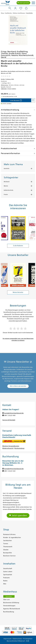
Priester (6, 195)
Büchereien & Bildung (11, 603)
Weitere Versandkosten (11, 446)
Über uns (6, 600)
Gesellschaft (8, 569)
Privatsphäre (28, 639)
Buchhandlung (9, 612)
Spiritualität (8, 575)
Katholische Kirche (9, 190)
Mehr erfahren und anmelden (18, 386)
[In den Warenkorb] (16, 100)
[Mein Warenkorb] (26, 8)
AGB (28, 641)
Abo (5, 584)
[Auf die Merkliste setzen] (33, 100)
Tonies (6, 544)
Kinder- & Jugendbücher (12, 538)
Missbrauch (7, 182)
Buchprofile (8, 553)
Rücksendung (19, 448)
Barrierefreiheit (12, 641)
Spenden (9, 597)
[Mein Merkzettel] (21, 8)
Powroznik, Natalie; (10, 55)
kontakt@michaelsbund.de (14, 413)
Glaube (6, 550)
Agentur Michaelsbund (12, 609)
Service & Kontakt (9, 420)
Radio (5, 581)
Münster (6, 186)
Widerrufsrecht (8, 448)
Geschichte (7, 169)
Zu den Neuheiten (18, 246)
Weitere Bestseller (18, 292)
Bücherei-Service (9, 556)
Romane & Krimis (9, 534)
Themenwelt (8, 547)
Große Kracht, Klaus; (18, 53)
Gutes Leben (8, 572)
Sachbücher (8, 541)
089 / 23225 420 (10, 471)
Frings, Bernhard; (9, 52)
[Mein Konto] (15, 8)
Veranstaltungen (9, 606)
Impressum (7, 639)
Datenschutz (17, 639)
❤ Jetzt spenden (23, 3)
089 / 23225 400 (10, 415)
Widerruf (22, 641)
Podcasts (6, 578)
